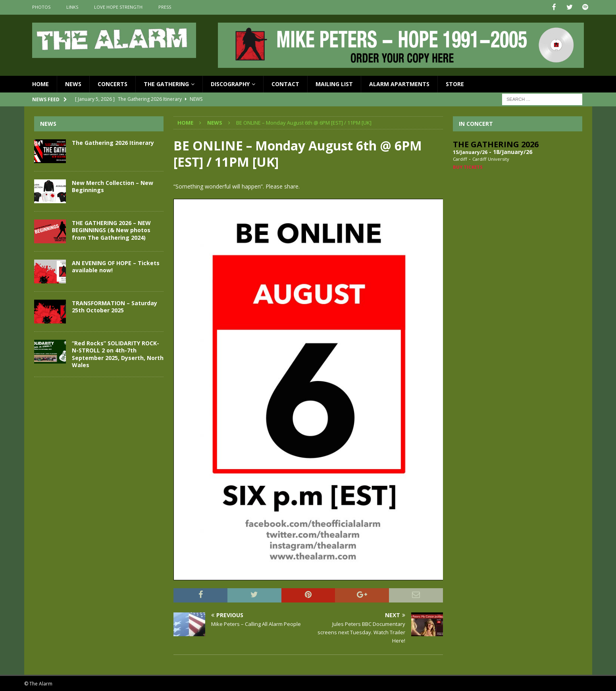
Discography (230, 83)
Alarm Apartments (399, 83)
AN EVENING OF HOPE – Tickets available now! (116, 266)
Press (165, 7)
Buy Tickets (468, 166)
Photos (41, 7)
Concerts (113, 83)
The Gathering (166, 83)
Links (72, 7)
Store (455, 83)
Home (40, 83)
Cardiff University (491, 159)
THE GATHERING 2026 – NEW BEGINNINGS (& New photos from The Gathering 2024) (111, 230)
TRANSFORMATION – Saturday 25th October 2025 (115, 306)
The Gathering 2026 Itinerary (113, 142)
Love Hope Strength (118, 7)
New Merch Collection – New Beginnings (113, 186)
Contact (285, 83)
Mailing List (334, 83)
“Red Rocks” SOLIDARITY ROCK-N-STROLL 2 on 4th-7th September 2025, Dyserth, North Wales (118, 354)
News (73, 83)
